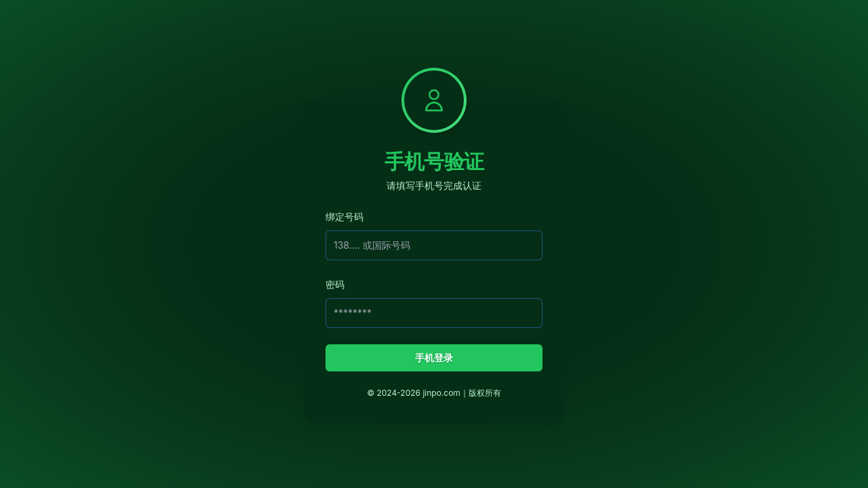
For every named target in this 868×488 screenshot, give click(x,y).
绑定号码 (344, 217)
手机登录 (434, 358)
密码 (335, 284)
